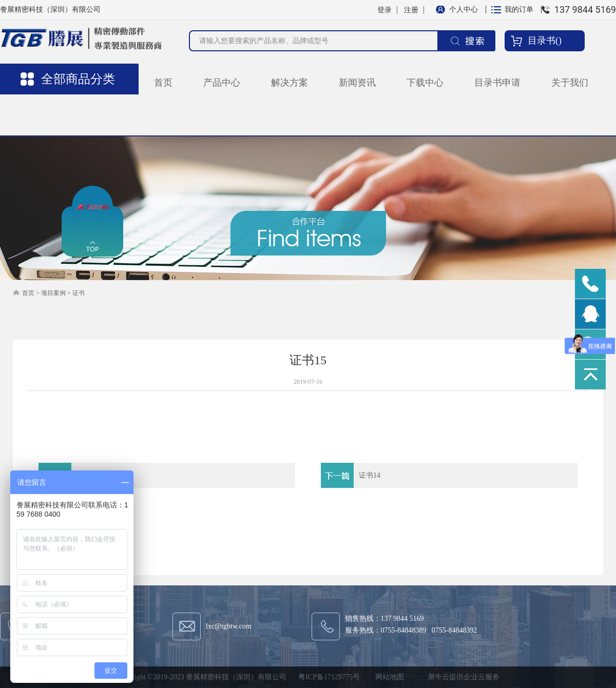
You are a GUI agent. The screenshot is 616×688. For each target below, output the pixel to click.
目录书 (542, 41)
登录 (384, 10)
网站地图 (388, 677)
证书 (79, 293)
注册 (411, 10)
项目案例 (53, 293)
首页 (163, 83)
